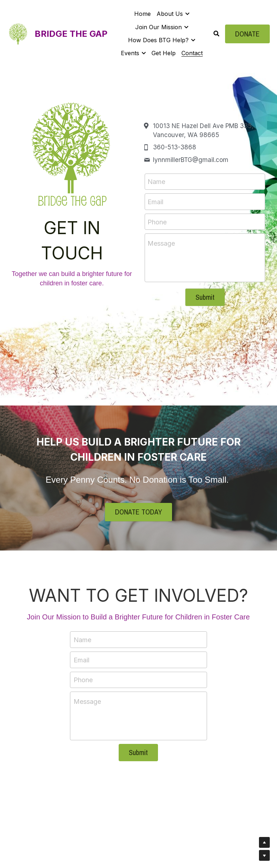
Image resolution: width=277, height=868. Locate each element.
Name (156, 182)
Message (161, 243)
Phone (157, 222)
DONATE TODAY (138, 512)
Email (155, 201)
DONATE (247, 34)
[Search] (216, 34)
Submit (205, 297)
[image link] (18, 33)
